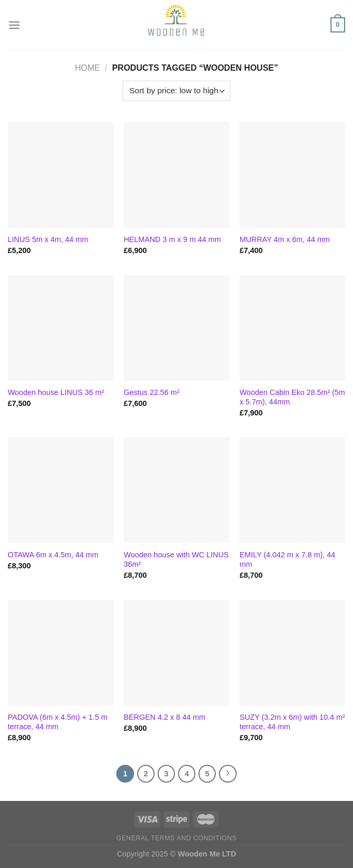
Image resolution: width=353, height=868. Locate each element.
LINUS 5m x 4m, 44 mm (48, 239)
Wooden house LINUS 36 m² (56, 392)
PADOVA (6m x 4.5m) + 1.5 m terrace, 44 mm (58, 722)
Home (87, 68)
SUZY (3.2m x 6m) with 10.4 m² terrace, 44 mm (292, 722)
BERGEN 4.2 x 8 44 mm (164, 717)
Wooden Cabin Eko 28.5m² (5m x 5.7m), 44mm (292, 397)
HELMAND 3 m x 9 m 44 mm (172, 239)
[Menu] (14, 25)
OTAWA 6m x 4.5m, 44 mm (53, 555)
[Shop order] (176, 91)
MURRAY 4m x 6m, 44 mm (284, 239)
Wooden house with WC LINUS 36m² (176, 560)
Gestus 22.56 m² (151, 392)
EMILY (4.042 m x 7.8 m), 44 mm (287, 560)
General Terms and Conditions (177, 838)
